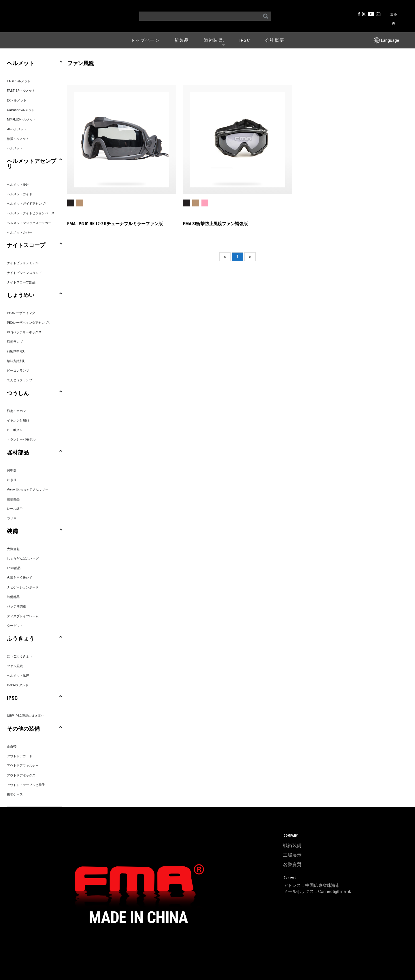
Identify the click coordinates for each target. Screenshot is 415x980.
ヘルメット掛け (18, 185)
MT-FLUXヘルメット (21, 120)
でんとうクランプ (20, 380)
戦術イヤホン (16, 411)
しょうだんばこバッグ (23, 559)
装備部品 (13, 597)
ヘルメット (15, 148)
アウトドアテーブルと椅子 (26, 785)
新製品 (182, 40)
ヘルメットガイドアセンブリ (28, 204)
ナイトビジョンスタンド (24, 273)
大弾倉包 (13, 549)
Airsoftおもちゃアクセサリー (28, 489)
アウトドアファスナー (23, 766)
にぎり (12, 480)
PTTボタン (15, 430)
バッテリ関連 (16, 606)
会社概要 (275, 40)
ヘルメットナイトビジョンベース (31, 213)
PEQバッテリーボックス (24, 332)
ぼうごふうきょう (20, 656)
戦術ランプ (15, 342)
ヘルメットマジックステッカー (29, 223)
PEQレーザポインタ (21, 313)
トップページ (145, 40)
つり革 (12, 518)
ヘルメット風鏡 (18, 676)
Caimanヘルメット (21, 110)
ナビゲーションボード (23, 587)
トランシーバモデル (21, 440)
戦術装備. (216, 40)
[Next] (250, 257)
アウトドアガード (20, 756)
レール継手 (15, 509)
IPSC (245, 40)
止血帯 (12, 747)
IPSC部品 (14, 568)
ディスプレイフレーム (23, 616)
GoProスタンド (18, 685)
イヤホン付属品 (18, 421)
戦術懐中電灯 (16, 351)
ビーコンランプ (18, 371)
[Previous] (225, 257)
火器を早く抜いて (20, 578)
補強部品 (13, 499)
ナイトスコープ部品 (21, 282)
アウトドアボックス (21, 775)
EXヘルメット (17, 100)
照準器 (12, 470)
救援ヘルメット (18, 139)
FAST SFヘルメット (21, 91)
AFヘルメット (17, 129)
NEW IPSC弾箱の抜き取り (26, 716)
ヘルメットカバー (20, 233)
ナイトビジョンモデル (23, 263)
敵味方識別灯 (16, 361)
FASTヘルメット (19, 81)
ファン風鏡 (15, 666)
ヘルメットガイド (20, 194)
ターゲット (15, 626)
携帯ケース (15, 794)
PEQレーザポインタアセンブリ (29, 323)
